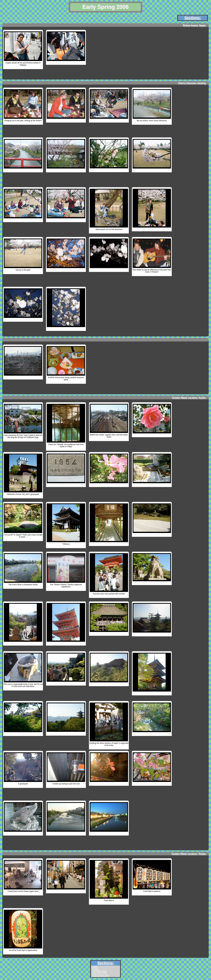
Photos (95, 969)
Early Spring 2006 (100, 974)
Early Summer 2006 (101, 976)
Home (95, 967)
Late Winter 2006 (99, 971)
